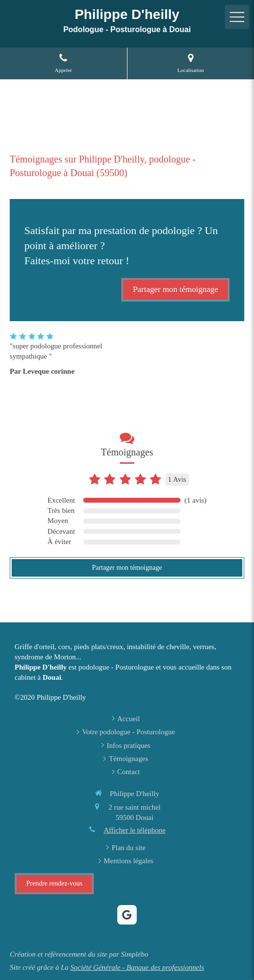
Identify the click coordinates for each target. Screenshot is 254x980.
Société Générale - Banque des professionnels (137, 967)
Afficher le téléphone (135, 830)
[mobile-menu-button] (237, 17)
